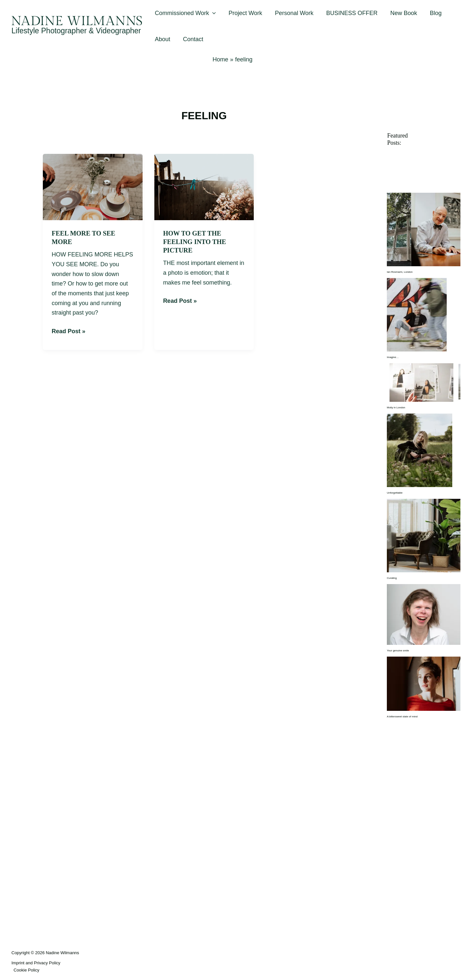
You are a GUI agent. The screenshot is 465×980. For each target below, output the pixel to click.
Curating (392, 578)
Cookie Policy (27, 970)
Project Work (244, 13)
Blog (430, 13)
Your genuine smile (398, 651)
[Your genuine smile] (424, 614)
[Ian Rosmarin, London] (424, 229)
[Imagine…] (417, 315)
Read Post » (69, 331)
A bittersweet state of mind (402, 717)
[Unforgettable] (420, 450)
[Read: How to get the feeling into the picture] (204, 187)
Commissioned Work (185, 13)
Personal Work (292, 13)
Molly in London (396, 408)
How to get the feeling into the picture (195, 242)
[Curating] (424, 535)
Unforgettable (395, 493)
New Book (399, 13)
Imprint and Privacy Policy (36, 963)
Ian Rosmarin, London (400, 272)
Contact (192, 39)
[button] (212, 13)
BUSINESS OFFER (348, 13)
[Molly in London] (424, 382)
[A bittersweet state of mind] (424, 684)
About (162, 39)
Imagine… (393, 357)
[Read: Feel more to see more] (93, 187)
